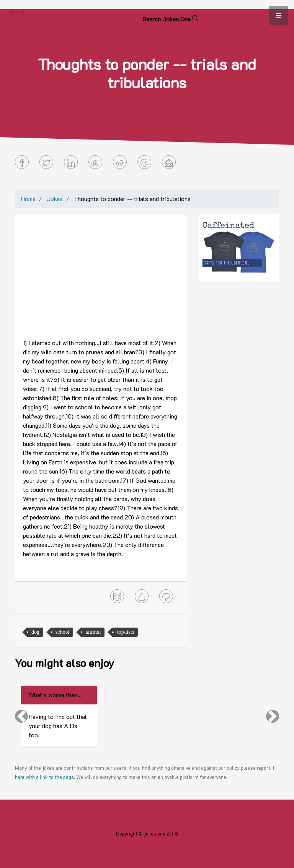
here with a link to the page (44, 777)
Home (28, 199)
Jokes (55, 199)
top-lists (125, 632)
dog (35, 632)
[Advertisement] (101, 276)
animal (93, 632)
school (63, 632)
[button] (21, 716)
